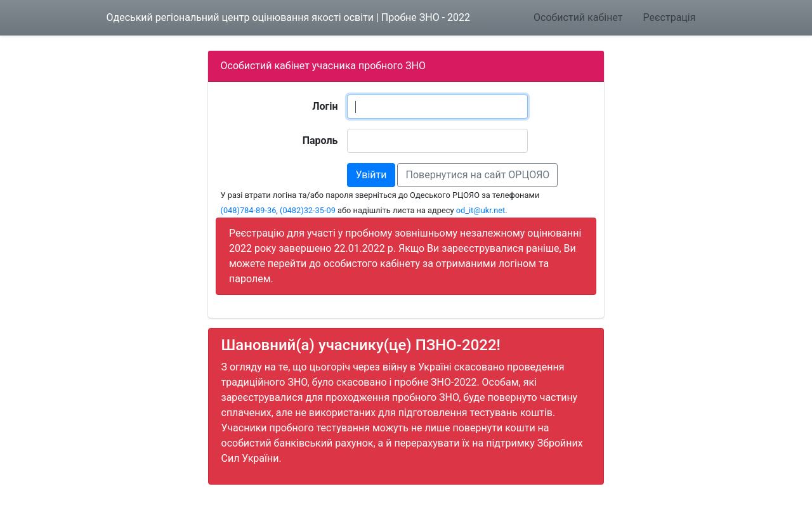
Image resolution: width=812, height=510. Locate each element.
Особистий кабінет (578, 17)
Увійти (371, 175)
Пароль (320, 141)
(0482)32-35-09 (308, 210)
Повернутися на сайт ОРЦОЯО (477, 175)
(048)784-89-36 (249, 210)
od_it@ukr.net (481, 210)
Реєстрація (669, 17)
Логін (325, 106)
